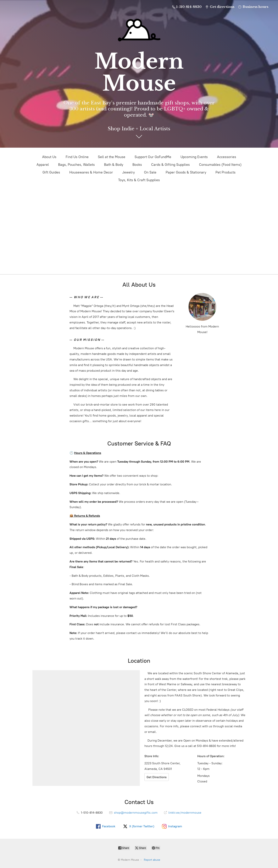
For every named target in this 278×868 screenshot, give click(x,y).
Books (137, 165)
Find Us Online (77, 157)
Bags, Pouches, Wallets (76, 165)
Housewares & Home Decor (91, 172)
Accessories (227, 157)
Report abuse (152, 860)
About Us (49, 157)
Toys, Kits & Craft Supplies (139, 180)
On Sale (150, 172)
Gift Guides (51, 172)
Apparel (43, 165)
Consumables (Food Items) (220, 165)
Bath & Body (114, 165)
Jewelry (128, 172)
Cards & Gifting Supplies (170, 165)
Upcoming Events (194, 157)
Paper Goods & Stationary (186, 172)
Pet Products (225, 172)
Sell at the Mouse (112, 157)
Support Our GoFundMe (153, 157)
